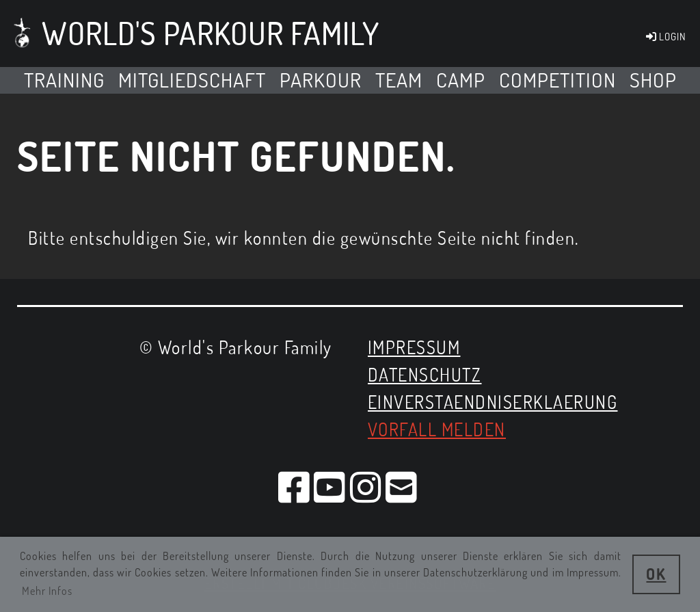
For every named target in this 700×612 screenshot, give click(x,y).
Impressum (414, 347)
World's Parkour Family (211, 33)
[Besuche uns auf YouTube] (330, 487)
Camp (461, 80)
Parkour (321, 80)
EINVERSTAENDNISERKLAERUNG (493, 402)
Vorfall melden (437, 429)
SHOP (653, 80)
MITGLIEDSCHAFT (192, 80)
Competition (557, 80)
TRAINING (64, 80)
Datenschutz (425, 374)
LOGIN (665, 37)
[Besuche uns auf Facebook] (295, 487)
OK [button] (656, 574)
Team (399, 80)
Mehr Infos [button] (47, 591)
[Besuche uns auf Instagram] (366, 487)
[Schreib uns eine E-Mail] (402, 487)
